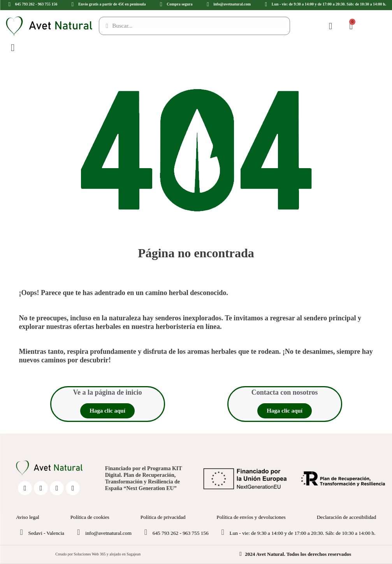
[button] (107, 411)
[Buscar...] (194, 26)
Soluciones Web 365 (90, 554)
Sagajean (134, 554)
